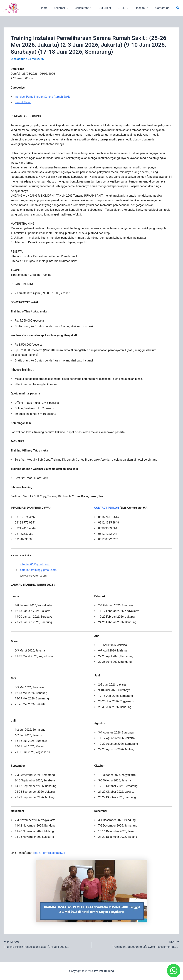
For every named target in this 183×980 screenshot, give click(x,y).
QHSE (125, 8)
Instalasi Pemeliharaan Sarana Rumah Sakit (42, 97)
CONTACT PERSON (107, 508)
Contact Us (163, 8)
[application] (71, 8)
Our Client (107, 8)
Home (48, 8)
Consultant (87, 8)
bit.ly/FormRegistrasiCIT (50, 853)
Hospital (143, 8)
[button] (178, 8)
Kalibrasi (65, 8)
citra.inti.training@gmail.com (38, 570)
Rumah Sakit (23, 102)
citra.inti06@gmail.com (35, 564)
